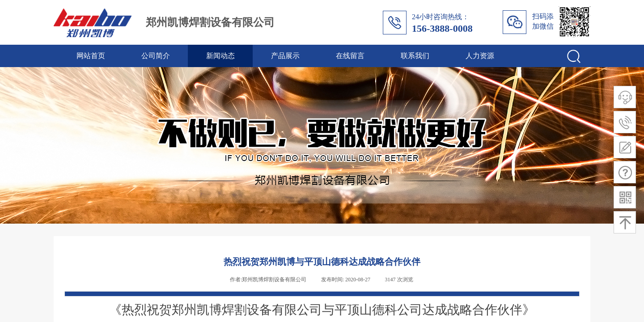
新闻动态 (220, 56)
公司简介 (156, 56)
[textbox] (542, 55)
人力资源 (480, 56)
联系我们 (415, 56)
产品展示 (285, 56)
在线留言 (350, 56)
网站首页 (91, 56)
